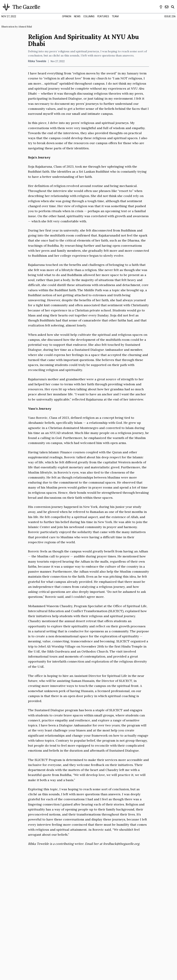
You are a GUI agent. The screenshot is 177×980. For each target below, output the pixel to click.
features (103, 16)
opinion (67, 16)
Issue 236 (170, 16)
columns (89, 16)
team (115, 16)
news (77, 16)
